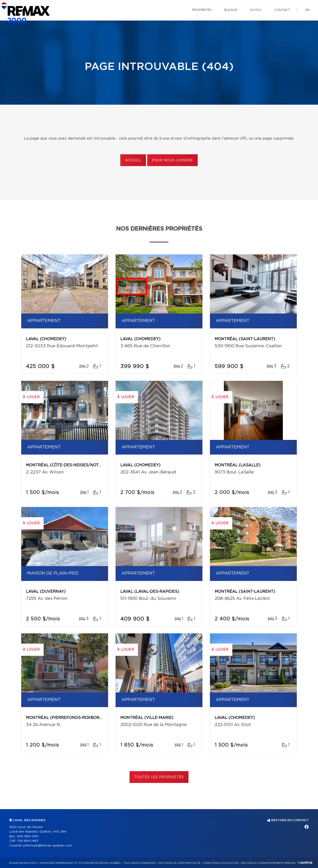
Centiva (305, 862)
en (308, 10)
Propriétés (202, 10)
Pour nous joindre (172, 160)
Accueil (133, 160)
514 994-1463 (28, 841)
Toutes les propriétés (159, 777)
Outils (256, 10)
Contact (282, 10)
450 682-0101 (28, 836)
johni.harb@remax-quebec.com (48, 846)
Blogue (231, 10)
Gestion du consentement (260, 863)
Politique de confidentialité (179, 863)
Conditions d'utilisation (220, 863)
